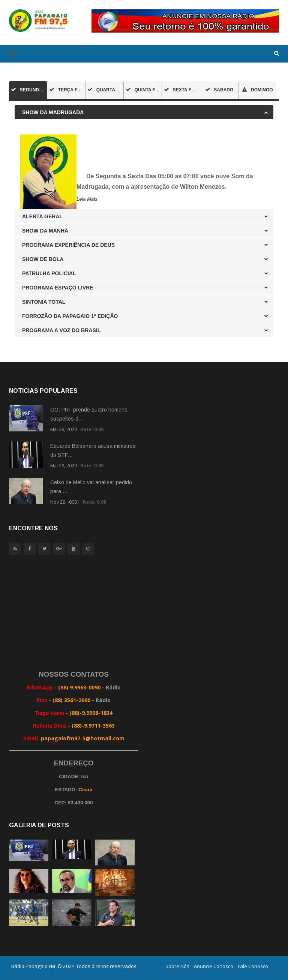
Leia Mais (87, 199)
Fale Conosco (253, 966)
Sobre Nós (177, 966)
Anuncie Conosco (214, 966)
